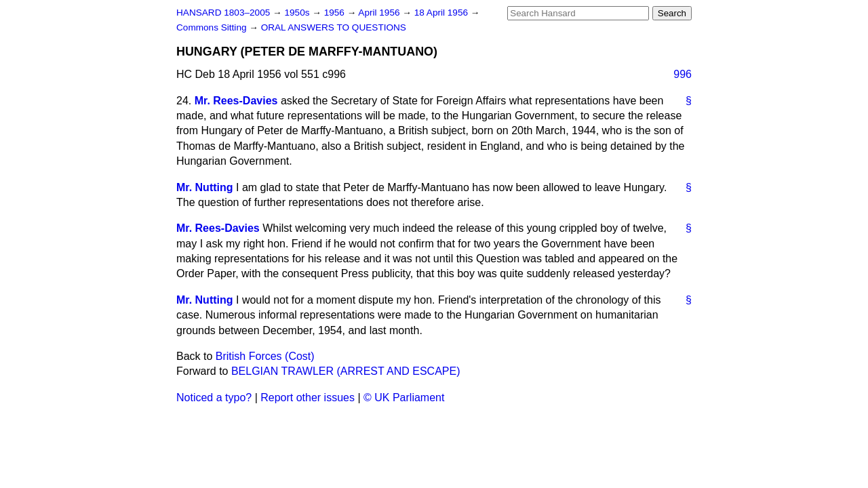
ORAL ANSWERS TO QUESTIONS (334, 27)
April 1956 (380, 13)
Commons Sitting (213, 27)
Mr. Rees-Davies (236, 101)
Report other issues (308, 398)
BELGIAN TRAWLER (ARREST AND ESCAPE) (346, 371)
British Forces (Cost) (265, 356)
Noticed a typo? (214, 398)
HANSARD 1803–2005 (223, 13)
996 (683, 74)
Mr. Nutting (205, 187)
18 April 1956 (442, 13)
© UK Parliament (404, 398)
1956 (336, 13)
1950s (298, 13)
